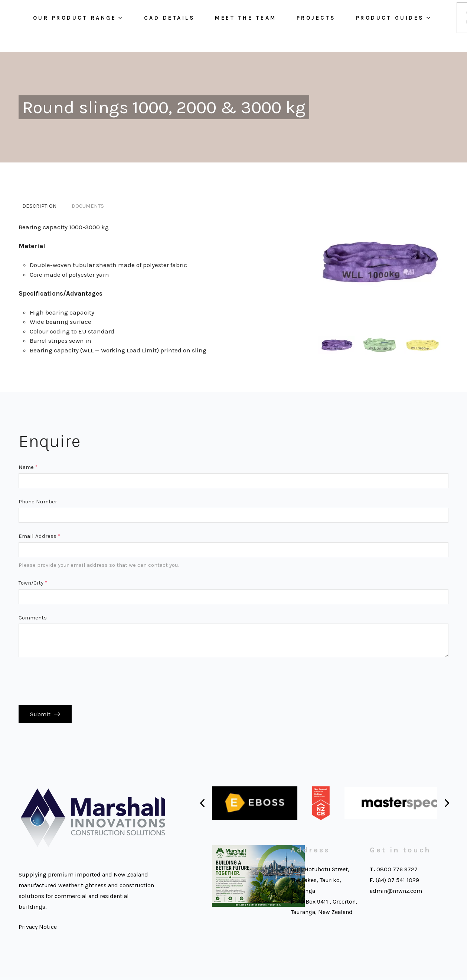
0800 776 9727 (397, 872)
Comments (33, 618)
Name (28, 467)
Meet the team (253, 26)
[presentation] (75, 681)
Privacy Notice (38, 930)
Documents (88, 206)
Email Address (39, 536)
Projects (323, 26)
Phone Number (38, 501)
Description (40, 206)
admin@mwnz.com (396, 893)
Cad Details (176, 26)
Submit (40, 716)
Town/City (33, 583)
